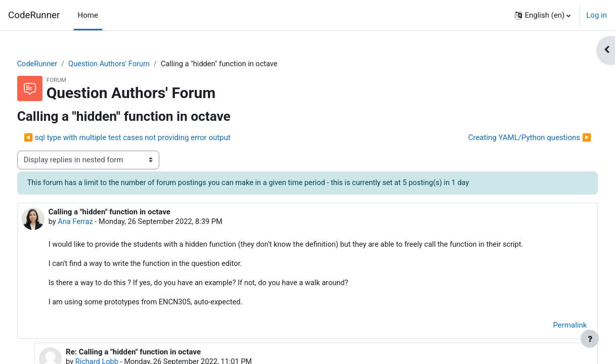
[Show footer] (590, 339)
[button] (543, 15)
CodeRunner (34, 15)
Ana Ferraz (95, 222)
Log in (597, 15)
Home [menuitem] (88, 15)
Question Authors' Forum (130, 64)
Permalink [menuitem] (551, 328)
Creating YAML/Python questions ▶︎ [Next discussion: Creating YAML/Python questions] (511, 138)
